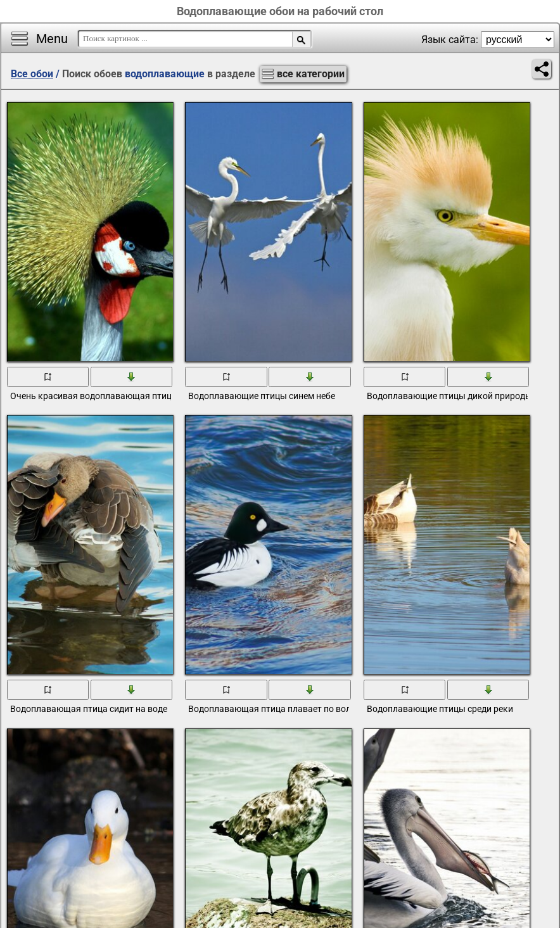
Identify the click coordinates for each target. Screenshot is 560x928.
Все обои (32, 74)
